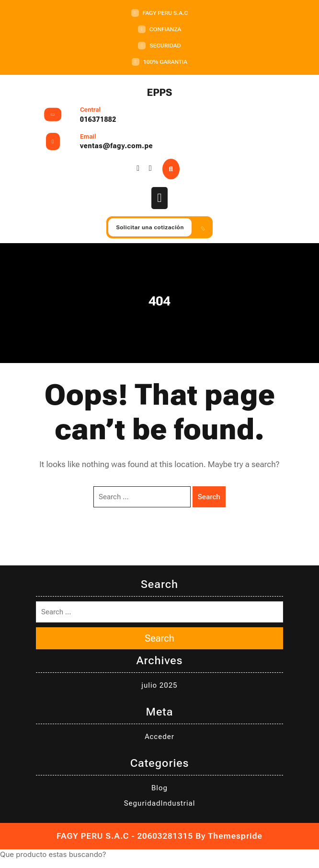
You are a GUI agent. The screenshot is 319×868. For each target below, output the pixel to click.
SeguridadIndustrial (160, 803)
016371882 (98, 119)
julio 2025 (159, 685)
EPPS (160, 93)
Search (209, 497)
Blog (159, 788)
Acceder (159, 737)
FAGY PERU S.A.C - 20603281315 (125, 836)
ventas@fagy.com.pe (116, 146)
